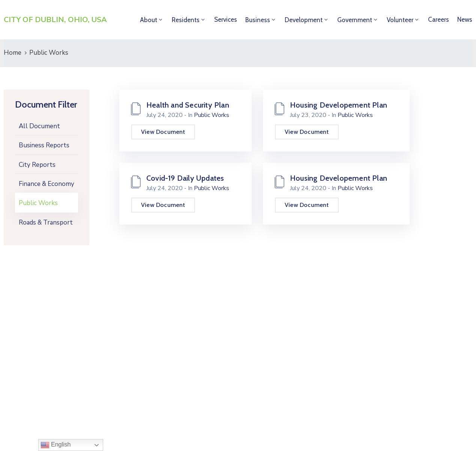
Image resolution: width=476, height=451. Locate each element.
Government (355, 20)
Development (304, 20)
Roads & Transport (46, 223)
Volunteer (400, 20)
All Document (39, 126)
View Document (163, 132)
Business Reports (44, 145)
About (149, 20)
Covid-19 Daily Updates (185, 178)
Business (258, 20)
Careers (438, 19)
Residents (186, 20)
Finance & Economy (47, 184)
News (465, 19)
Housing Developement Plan (339, 105)
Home (13, 53)
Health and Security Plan (188, 105)
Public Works (38, 203)
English (56, 445)
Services (226, 19)
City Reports (37, 165)
